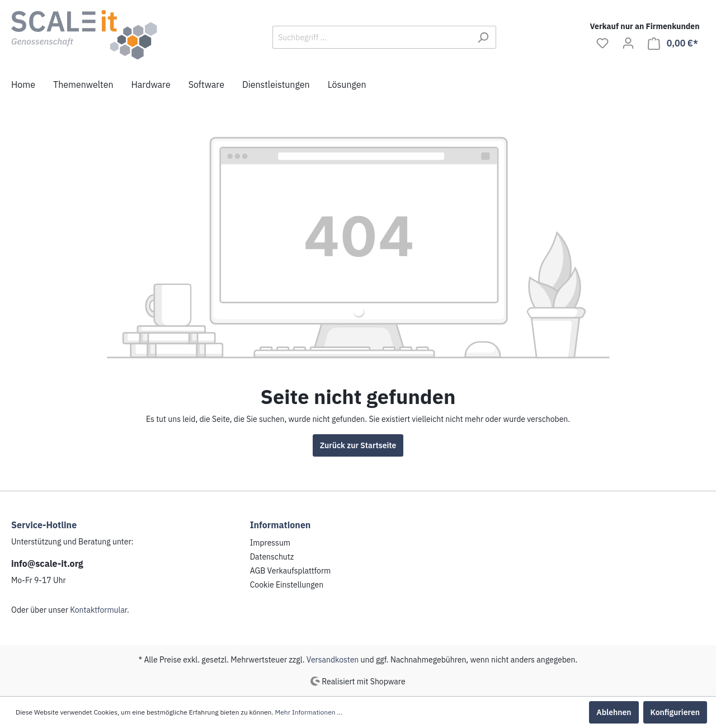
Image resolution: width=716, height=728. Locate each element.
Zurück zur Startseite (358, 445)
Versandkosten (333, 660)
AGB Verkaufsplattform (291, 571)
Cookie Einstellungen (287, 585)
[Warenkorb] (673, 43)
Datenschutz (272, 557)
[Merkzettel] (602, 43)
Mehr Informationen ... (309, 712)
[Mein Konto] (628, 43)
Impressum (270, 543)
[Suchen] (483, 37)
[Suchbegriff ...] (371, 37)
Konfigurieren (675, 712)
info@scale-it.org (47, 563)
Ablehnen (614, 712)
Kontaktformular (98, 610)
